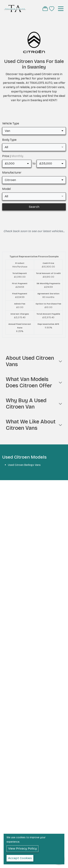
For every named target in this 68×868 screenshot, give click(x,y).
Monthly (17, 156)
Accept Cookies (20, 858)
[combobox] (34, 131)
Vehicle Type (11, 123)
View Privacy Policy (22, 849)
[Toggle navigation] (61, 9)
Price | (13, 156)
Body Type (9, 140)
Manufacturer (12, 173)
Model (6, 189)
